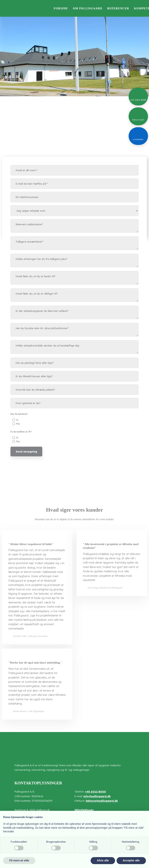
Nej (18, 424)
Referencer (118, 8)
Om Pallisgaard (87, 8)
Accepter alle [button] (131, 860)
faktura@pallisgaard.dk (102, 801)
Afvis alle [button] (103, 860)
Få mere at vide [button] (19, 860)
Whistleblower (84, 810)
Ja (17, 420)
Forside (61, 8)
